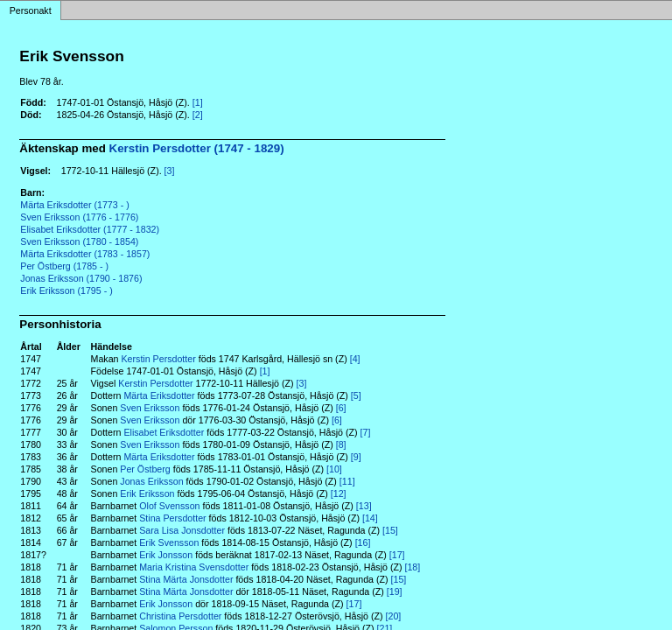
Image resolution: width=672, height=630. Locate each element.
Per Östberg (145, 469)
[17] (397, 555)
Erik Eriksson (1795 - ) (66, 290)
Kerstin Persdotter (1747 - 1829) (197, 148)
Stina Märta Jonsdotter (186, 579)
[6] (341, 408)
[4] (355, 359)
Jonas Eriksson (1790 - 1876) (81, 278)
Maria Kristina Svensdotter (194, 567)
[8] (341, 444)
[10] (334, 469)
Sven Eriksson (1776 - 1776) (79, 217)
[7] (366, 432)
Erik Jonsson (166, 555)
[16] (363, 542)
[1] (198, 102)
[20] (394, 616)
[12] (339, 493)
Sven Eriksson (150, 408)
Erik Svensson (169, 542)
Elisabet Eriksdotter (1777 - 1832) (90, 229)
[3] (170, 171)
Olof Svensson (169, 506)
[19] (395, 591)
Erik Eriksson (147, 493)
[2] (198, 115)
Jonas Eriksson (151, 481)
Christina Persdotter (180, 616)
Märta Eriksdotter (159, 395)
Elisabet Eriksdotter (164, 432)
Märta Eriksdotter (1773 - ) (74, 205)
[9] (356, 457)
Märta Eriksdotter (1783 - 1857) (85, 254)
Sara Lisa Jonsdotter (182, 530)
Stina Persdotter (172, 518)
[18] (412, 567)
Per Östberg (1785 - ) (64, 266)
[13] (364, 506)
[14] (370, 518)
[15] (390, 530)
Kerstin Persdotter (158, 359)
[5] (356, 395)
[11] (347, 481)
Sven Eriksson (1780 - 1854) (79, 241)
